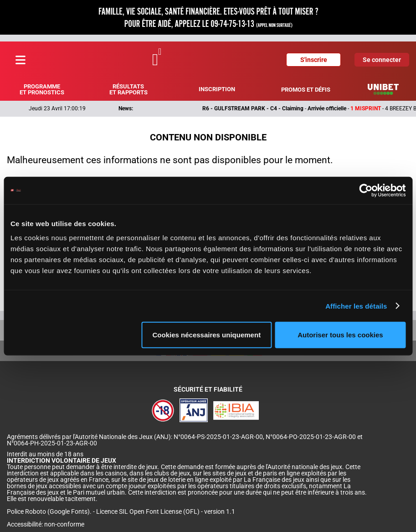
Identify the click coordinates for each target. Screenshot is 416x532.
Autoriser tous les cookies (340, 335)
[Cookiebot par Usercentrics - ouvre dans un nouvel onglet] (366, 190)
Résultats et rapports (128, 89)
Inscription (217, 89)
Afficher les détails (356, 306)
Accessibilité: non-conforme (46, 524)
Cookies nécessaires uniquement (207, 335)
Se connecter (382, 60)
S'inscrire (314, 60)
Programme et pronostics (42, 89)
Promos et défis (306, 90)
